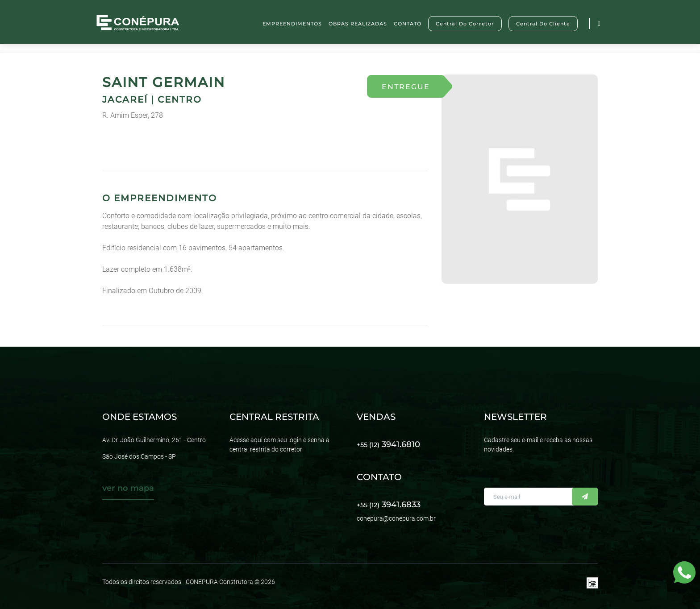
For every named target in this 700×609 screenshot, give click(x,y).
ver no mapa (128, 488)
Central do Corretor (465, 24)
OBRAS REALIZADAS (358, 24)
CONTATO (408, 24)
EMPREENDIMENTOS (292, 24)
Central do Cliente (543, 24)
